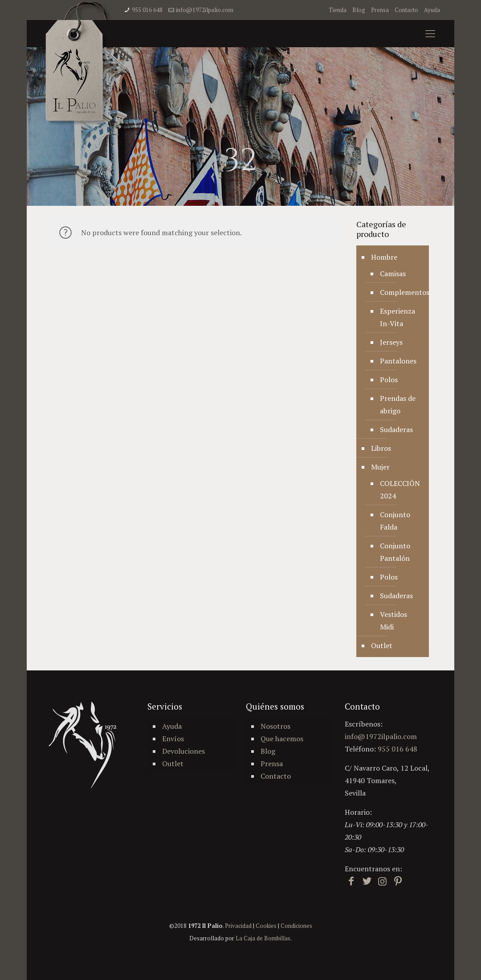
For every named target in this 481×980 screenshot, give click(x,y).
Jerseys (391, 342)
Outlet (382, 645)
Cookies (266, 926)
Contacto (406, 10)
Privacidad (238, 926)
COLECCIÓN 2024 (400, 490)
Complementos (400, 292)
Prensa (380, 10)
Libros (381, 448)
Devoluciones (183, 751)
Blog (359, 10)
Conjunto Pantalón (395, 552)
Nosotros (275, 726)
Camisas (393, 274)
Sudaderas (396, 429)
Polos (389, 380)
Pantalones (398, 361)
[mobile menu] (430, 33)
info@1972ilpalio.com (205, 10)
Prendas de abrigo (398, 404)
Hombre (384, 257)
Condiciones (296, 926)
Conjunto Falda (395, 521)
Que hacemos (282, 739)
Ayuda (432, 10)
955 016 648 (147, 10)
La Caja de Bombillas (263, 938)
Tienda (338, 10)
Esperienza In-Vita (397, 317)
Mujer (380, 467)
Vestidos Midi (393, 621)
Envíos (173, 739)
